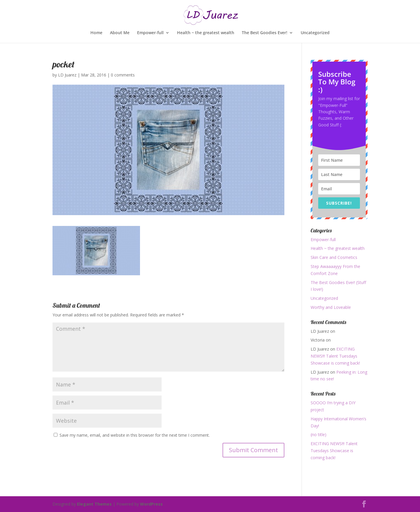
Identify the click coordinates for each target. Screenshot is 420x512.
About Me (120, 33)
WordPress (151, 504)
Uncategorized (315, 33)
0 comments (123, 75)
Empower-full (150, 33)
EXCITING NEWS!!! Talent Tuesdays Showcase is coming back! (335, 356)
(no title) (318, 434)
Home (96, 33)
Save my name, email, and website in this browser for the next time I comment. (135, 435)
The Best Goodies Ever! (265, 33)
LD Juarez (67, 75)
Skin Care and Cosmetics (334, 257)
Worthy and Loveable (331, 307)
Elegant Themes (94, 504)
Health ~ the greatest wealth (206, 33)
